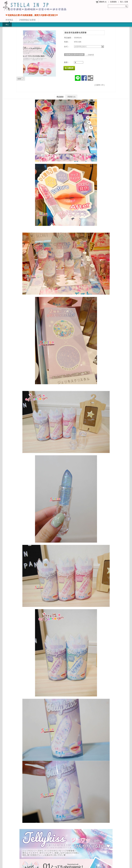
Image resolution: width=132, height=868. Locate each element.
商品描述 (60, 97)
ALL (7, 24)
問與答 (71, 97)
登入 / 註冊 (124, 2)
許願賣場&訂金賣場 (27, 20)
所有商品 (9, 20)
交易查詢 (113, 2)
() (101, 2)
